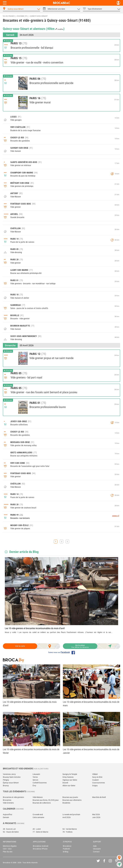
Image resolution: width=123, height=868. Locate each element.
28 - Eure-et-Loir (9, 829)
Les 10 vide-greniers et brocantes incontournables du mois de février (31, 751)
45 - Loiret (37, 829)
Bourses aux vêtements (72, 800)
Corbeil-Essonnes (40, 783)
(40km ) (55, 29)
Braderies (66, 803)
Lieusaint (36, 774)
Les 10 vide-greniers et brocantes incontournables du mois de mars (91, 704)
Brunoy (6, 786)
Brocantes (7, 800)
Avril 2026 (67, 817)
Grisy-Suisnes (68, 777)
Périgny (6, 780)
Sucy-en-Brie (97, 777)
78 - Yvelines (67, 832)
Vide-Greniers (8, 803)
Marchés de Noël (99, 797)
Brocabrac (67, 846)
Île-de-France (9, 16)
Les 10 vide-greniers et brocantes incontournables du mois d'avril (35, 628)
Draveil (65, 783)
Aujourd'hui (7, 815)
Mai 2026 (96, 815)
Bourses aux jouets (70, 797)
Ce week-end (38, 815)
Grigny (95, 786)
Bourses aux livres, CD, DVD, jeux (46, 800)
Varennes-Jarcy (9, 774)
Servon (35, 780)
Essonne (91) (22, 16)
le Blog (66, 852)
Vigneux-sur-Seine (70, 780)
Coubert (95, 780)
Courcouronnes (99, 783)
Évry (34, 786)
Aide (95, 846)
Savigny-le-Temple (70, 774)
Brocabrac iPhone (40, 849)
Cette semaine (38, 817)
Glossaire (97, 849)
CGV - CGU (7, 849)
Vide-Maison (38, 797)
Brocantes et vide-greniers (13, 797)
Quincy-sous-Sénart (39, 16)
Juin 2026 (96, 817)
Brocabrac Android (41, 846)
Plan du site (8, 852)
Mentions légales (10, 846)
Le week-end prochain (71, 815)
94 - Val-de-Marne (70, 829)
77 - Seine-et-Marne (40, 832)
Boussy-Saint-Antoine (12, 777)
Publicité (66, 849)
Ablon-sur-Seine (69, 786)
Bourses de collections (42, 803)
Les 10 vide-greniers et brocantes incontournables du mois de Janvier (91, 751)
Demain (6, 817)
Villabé (95, 774)
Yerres (35, 777)
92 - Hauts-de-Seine (11, 832)
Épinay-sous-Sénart (11, 783)
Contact (96, 852)
